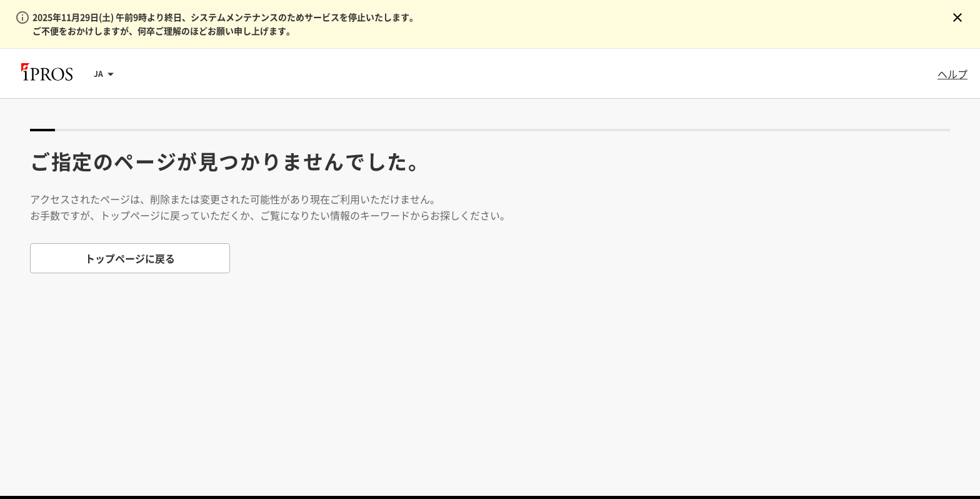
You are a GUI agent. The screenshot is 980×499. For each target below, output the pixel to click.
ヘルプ (952, 74)
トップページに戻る (130, 258)
